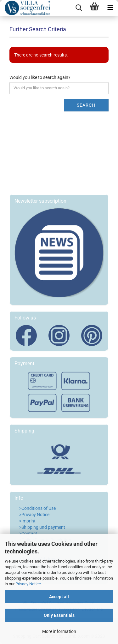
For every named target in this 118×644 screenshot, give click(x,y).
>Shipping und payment (42, 527)
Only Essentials (59, 615)
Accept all (59, 597)
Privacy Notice (28, 584)
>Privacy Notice (34, 515)
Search (86, 105)
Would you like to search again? (40, 77)
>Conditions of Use (37, 508)
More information (59, 631)
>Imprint (27, 521)
